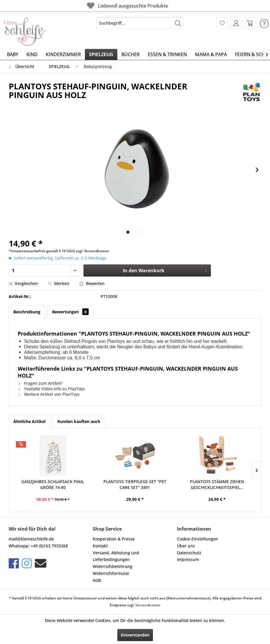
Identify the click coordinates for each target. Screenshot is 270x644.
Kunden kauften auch (79, 421)
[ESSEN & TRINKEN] (167, 54)
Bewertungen (70, 312)
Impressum (188, 559)
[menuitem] (140, 23)
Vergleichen (23, 283)
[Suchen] (178, 23)
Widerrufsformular (111, 573)
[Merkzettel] (222, 23)
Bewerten (92, 283)
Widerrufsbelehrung (113, 566)
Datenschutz (189, 553)
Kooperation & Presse (114, 539)
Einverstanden (135, 635)
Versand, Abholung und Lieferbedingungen (116, 556)
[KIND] (32, 54)
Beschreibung (27, 312)
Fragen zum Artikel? (40, 383)
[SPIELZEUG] (101, 54)
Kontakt (100, 546)
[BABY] (13, 54)
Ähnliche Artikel (29, 421)
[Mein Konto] (236, 23)
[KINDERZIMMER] (63, 54)
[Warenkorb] (251, 23)
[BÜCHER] (131, 54)
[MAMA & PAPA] (211, 54)
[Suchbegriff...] (140, 23)
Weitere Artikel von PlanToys (49, 394)
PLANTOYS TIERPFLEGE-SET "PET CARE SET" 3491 (135, 484)
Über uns (186, 546)
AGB (97, 580)
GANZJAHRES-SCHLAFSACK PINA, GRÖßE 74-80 (53, 484)
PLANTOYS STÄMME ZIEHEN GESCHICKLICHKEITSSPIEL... (217, 484)
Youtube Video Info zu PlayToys (51, 389)
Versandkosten (148, 605)
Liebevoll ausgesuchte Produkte (127, 6)
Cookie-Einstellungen (198, 539)
